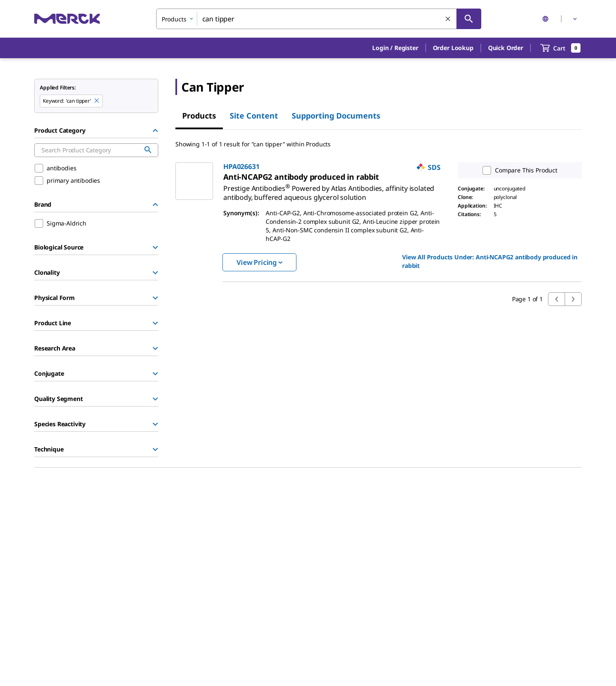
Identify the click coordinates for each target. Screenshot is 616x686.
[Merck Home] (67, 19)
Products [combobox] (174, 19)
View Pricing (259, 262)
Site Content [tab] (254, 116)
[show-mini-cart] (561, 48)
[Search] (469, 19)
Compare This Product (518, 170)
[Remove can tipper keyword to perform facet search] (97, 101)
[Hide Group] (155, 131)
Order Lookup (453, 48)
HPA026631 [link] (241, 166)
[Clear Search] (448, 19)
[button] (395, 48)
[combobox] (319, 19)
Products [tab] (199, 116)
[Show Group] (155, 247)
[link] (329, 189)
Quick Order (506, 48)
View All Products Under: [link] (490, 261)
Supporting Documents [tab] (336, 116)
